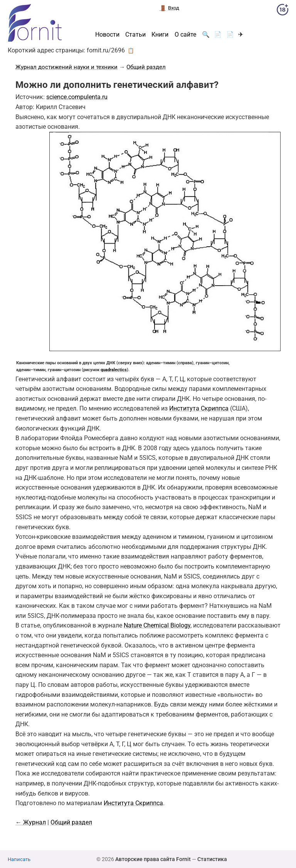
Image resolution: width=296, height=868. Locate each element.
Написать (19, 859)
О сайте (185, 35)
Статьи (135, 35)
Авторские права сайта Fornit (153, 859)
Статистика (212, 859)
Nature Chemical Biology (157, 625)
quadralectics (114, 370)
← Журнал (31, 822)
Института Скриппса (199, 408)
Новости (107, 35)
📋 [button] (131, 50)
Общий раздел (146, 67)
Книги (160, 35)
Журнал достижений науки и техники (66, 67)
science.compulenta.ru (77, 97)
